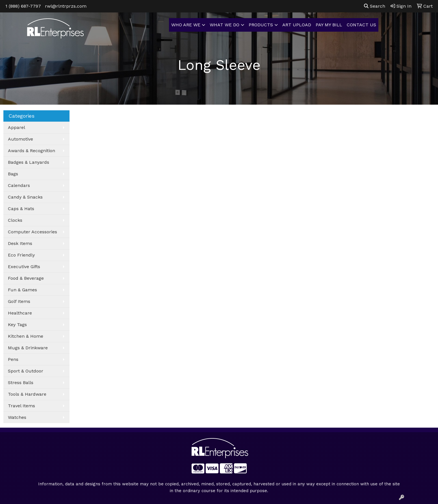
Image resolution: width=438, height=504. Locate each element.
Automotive (20, 139)
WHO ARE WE (186, 25)
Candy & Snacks (25, 197)
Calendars (19, 185)
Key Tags (17, 325)
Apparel (17, 127)
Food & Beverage (26, 278)
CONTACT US (361, 25)
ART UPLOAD (297, 25)
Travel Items (21, 406)
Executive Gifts (24, 267)
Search (375, 6)
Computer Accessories (32, 232)
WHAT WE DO (225, 25)
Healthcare (20, 313)
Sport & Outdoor (26, 371)
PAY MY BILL (329, 25)
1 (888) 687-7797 (23, 6)
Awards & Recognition (32, 151)
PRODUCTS (261, 25)
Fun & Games (22, 290)
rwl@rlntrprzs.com (66, 6)
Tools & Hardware (27, 394)
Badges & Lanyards (29, 162)
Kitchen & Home (26, 336)
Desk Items (20, 243)
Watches (17, 417)
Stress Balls (21, 383)
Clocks (15, 220)
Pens (13, 359)
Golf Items (19, 301)
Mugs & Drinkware (28, 348)
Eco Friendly (21, 255)
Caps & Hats (21, 209)
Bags (13, 174)
